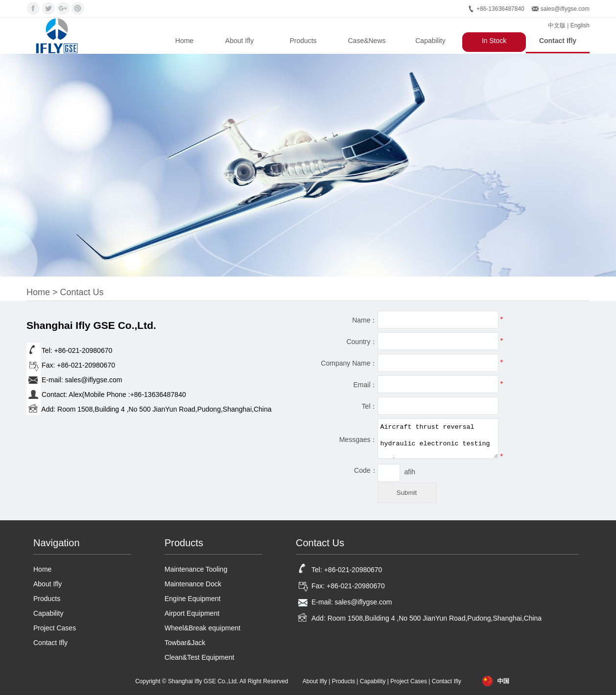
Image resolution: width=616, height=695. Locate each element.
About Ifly (239, 41)
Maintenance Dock (193, 584)
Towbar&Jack (185, 643)
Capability (430, 41)
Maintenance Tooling (196, 569)
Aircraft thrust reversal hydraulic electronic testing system (438, 439)
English (580, 25)
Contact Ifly (558, 41)
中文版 (557, 25)
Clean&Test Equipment (199, 657)
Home (184, 41)
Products (303, 41)
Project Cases (55, 628)
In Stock (494, 41)
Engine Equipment (192, 599)
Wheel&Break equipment (202, 628)
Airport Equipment (192, 613)
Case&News (367, 41)
